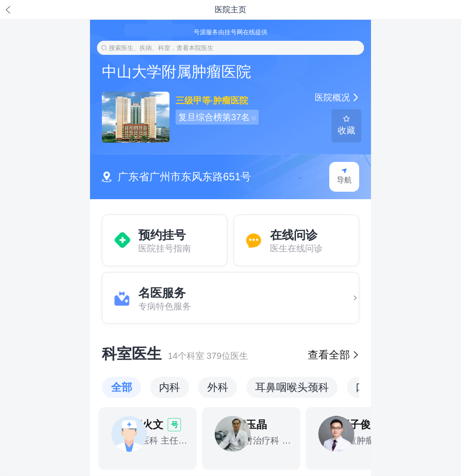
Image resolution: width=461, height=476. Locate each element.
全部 (122, 387)
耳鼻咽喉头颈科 (292, 387)
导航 (344, 176)
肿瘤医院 (230, 100)
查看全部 (333, 355)
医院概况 (337, 97)
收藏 (346, 125)
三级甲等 (193, 100)
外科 (218, 387)
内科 (169, 387)
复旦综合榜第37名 (217, 117)
